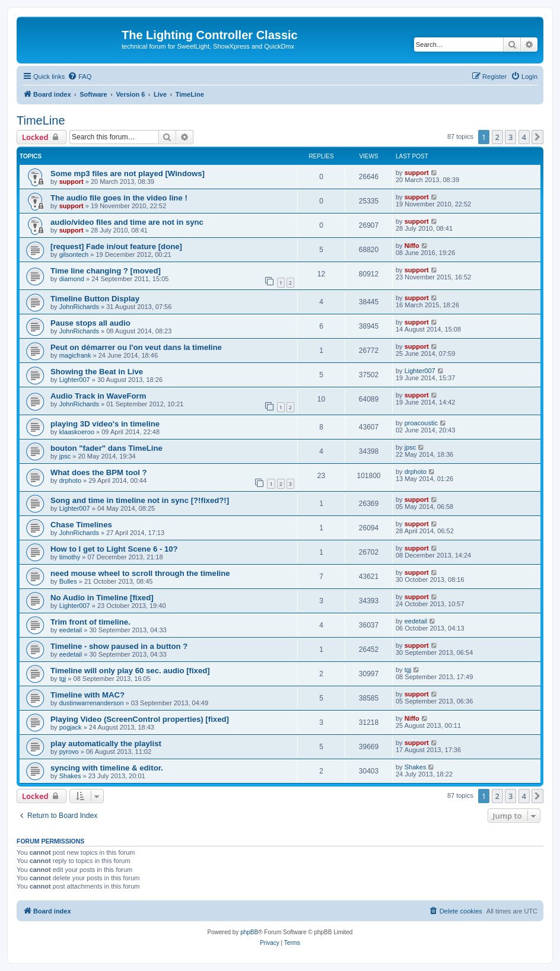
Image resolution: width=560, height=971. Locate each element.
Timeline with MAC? (87, 695)
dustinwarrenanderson (92, 703)
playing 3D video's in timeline (105, 424)
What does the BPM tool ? (99, 472)
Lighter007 (75, 380)
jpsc (65, 456)
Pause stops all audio (90, 323)
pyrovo (69, 752)
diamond (72, 279)
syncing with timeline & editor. (107, 768)
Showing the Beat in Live (97, 372)
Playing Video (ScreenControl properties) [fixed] (140, 719)
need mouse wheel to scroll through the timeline (140, 573)
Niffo (412, 246)
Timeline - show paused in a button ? (119, 646)
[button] (537, 137)
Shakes (70, 776)
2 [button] (497, 137)
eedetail (71, 630)
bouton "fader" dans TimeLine (106, 448)
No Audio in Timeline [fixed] (102, 598)
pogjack (71, 727)
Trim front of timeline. (90, 622)
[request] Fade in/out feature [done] (116, 246)
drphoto (70, 480)
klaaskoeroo (77, 432)
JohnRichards (79, 307)
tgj (63, 679)
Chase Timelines (81, 525)
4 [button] (524, 137)
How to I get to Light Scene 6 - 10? (114, 549)
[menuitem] (79, 77)
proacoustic (421, 423)
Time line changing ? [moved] (106, 271)
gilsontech (74, 254)
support (71, 182)
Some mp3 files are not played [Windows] (128, 173)
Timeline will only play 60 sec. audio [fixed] (130, 671)
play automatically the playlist (106, 744)
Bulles (68, 581)
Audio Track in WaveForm (98, 396)
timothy (70, 557)
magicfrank (75, 355)
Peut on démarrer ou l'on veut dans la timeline (136, 347)
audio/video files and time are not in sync (127, 222)
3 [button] (510, 137)
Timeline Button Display (95, 299)
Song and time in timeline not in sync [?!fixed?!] (140, 500)
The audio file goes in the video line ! (119, 198)
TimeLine (41, 120)
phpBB (249, 932)
